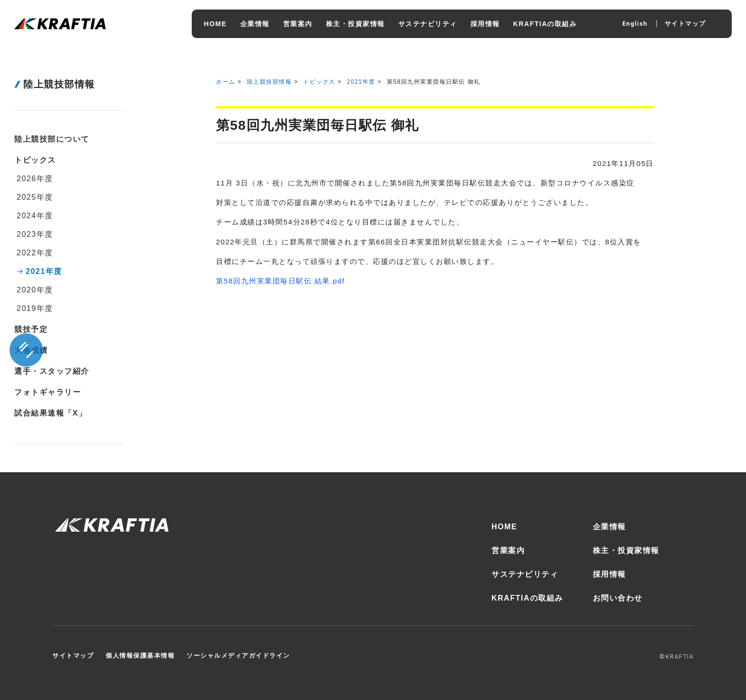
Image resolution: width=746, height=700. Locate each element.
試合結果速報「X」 (50, 413)
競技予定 (31, 329)
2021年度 (361, 82)
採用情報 (609, 574)
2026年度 (35, 179)
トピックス (319, 82)
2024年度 (35, 216)
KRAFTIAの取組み (527, 598)
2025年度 (35, 197)
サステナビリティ (525, 574)
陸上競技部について (52, 139)
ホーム (226, 82)
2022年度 (35, 253)
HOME (504, 527)
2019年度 (35, 308)
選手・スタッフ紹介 (52, 371)
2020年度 (35, 290)
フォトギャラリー (48, 392)
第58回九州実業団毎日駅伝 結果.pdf (280, 281)
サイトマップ (685, 24)
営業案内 (508, 550)
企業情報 (609, 527)
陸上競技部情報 (270, 82)
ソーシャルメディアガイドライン (238, 656)
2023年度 (35, 234)
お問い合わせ (618, 598)
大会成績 (31, 350)
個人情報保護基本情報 (140, 656)
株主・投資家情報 (626, 550)
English (635, 24)
